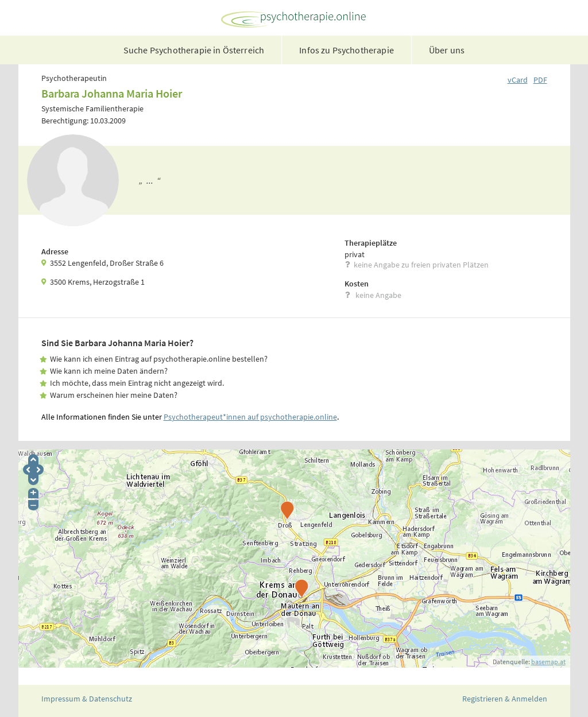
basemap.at (548, 662)
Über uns (447, 50)
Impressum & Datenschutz (87, 699)
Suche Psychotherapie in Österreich (194, 50)
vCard (518, 80)
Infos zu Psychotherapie (347, 50)
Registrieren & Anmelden (505, 699)
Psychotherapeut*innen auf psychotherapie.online (250, 417)
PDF (540, 80)
